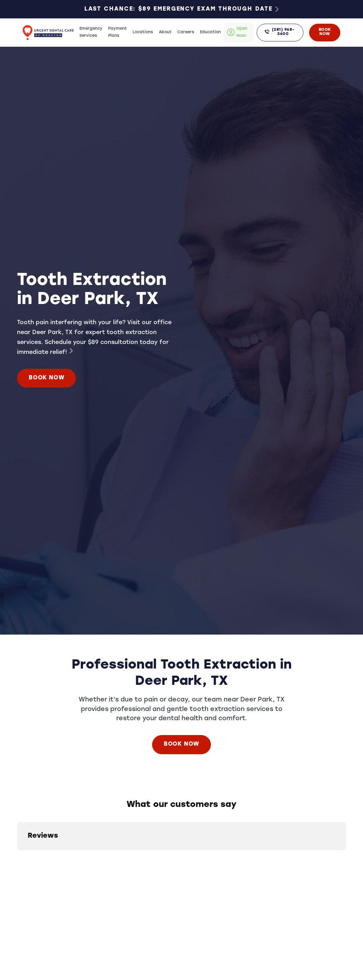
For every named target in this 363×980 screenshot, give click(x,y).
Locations (143, 32)
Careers (186, 32)
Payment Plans (118, 32)
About (165, 32)
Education (210, 32)
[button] (17, 857)
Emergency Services (91, 32)
